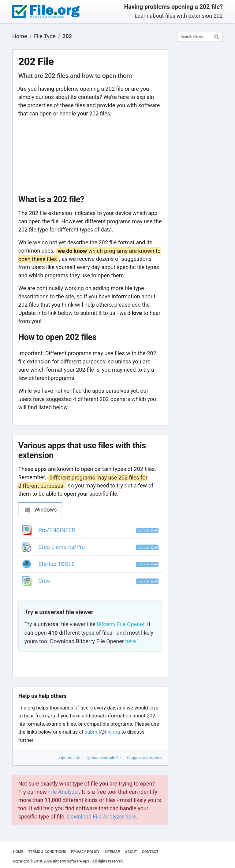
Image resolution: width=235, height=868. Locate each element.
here (131, 641)
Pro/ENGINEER (57, 530)
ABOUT (131, 852)
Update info (70, 758)
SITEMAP (112, 852)
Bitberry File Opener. (121, 624)
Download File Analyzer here (102, 817)
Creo (44, 581)
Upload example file (104, 758)
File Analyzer (63, 792)
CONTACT (150, 852)
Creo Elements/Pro (62, 547)
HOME (18, 852)
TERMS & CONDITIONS (47, 852)
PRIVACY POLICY (85, 852)
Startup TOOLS (57, 564)
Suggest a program (144, 758)
